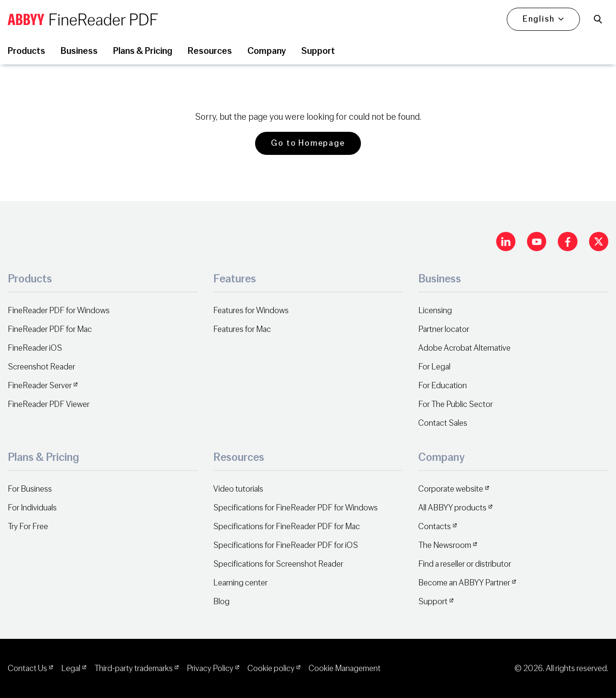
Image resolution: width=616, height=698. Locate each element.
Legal (71, 668)
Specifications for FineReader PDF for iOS (286, 545)
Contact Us (27, 668)
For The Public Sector (456, 404)
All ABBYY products (452, 508)
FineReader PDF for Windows (59, 311)
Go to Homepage (308, 143)
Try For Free (28, 527)
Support (433, 602)
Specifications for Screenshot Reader (278, 564)
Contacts (435, 527)
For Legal (434, 367)
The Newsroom (445, 545)
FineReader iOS (35, 348)
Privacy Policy (210, 668)
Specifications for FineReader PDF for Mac (287, 527)
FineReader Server (40, 386)
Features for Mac (242, 329)
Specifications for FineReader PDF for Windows (295, 508)
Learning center (240, 583)
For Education (443, 386)
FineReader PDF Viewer (49, 404)
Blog (221, 602)
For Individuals (32, 508)
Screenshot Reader (41, 367)
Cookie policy (271, 668)
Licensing (435, 311)
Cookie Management (345, 668)
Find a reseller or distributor (465, 564)
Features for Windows (251, 311)
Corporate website (451, 489)
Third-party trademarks (134, 668)
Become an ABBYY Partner (464, 583)
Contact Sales (443, 423)
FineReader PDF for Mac (50, 329)
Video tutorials (238, 489)
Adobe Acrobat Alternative (464, 348)
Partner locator (444, 329)
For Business (30, 489)
